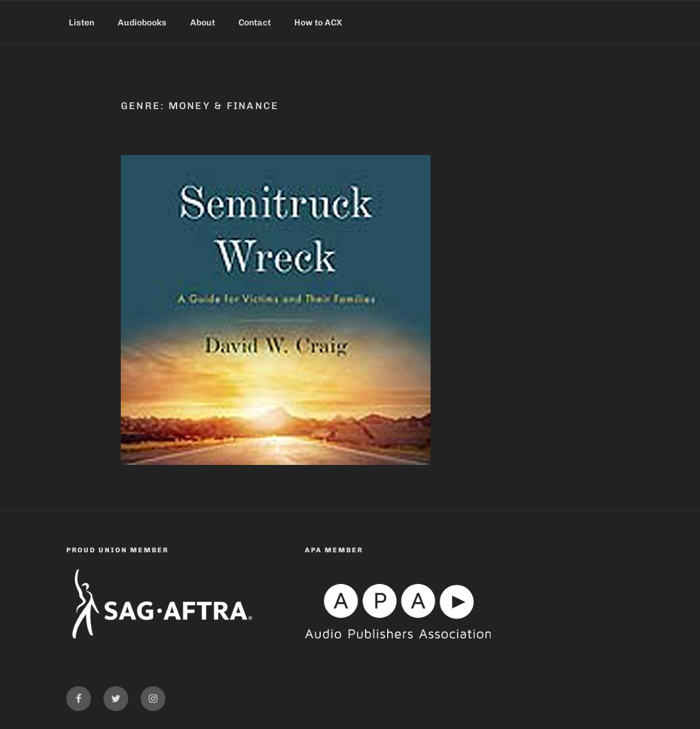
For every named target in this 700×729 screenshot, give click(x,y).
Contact (255, 23)
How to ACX (318, 23)
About (203, 23)
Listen (81, 23)
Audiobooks (142, 23)
